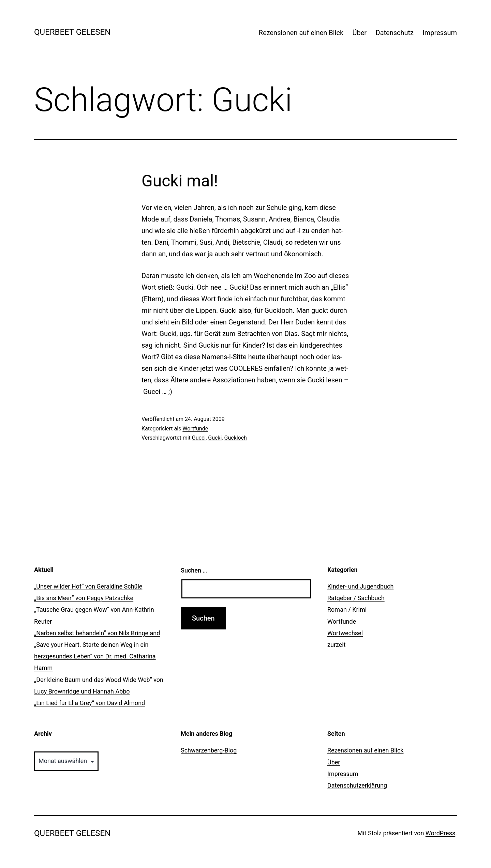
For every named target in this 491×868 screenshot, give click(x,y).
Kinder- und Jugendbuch (360, 586)
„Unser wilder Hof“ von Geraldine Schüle (88, 586)
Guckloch (235, 438)
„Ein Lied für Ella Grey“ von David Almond (90, 703)
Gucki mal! (180, 181)
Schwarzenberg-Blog (209, 750)
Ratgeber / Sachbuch (356, 598)
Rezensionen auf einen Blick (301, 33)
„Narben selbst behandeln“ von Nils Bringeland (97, 633)
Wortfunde (195, 429)
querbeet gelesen (72, 32)
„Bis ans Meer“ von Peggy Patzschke (84, 598)
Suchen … (194, 570)
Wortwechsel (345, 633)
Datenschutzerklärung (357, 785)
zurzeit (337, 645)
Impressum (440, 33)
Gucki (215, 438)
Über (360, 33)
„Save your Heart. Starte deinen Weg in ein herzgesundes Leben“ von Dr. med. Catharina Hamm (95, 656)
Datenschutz (395, 33)
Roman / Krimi (347, 610)
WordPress (440, 833)
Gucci (199, 438)
